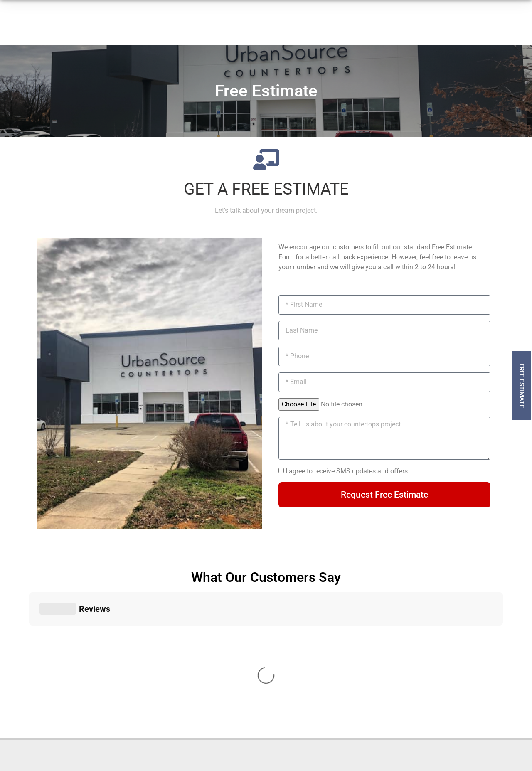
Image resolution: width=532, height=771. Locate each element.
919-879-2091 (394, 26)
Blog (326, 30)
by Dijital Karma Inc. (388, 748)
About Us (239, 30)
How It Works (187, 30)
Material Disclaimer (270, 748)
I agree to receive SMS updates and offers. (347, 471)
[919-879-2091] (364, 32)
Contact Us (286, 30)
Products (132, 30)
